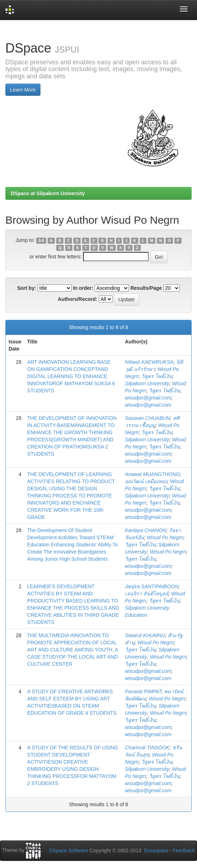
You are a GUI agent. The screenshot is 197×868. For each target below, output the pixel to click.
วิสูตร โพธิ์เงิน (157, 376)
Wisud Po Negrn (165, 537)
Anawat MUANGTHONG (152, 474)
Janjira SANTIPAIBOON (152, 586)
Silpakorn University (147, 383)
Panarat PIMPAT (143, 691)
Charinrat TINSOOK (147, 748)
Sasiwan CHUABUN (148, 418)
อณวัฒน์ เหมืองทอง (146, 481)
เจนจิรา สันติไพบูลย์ (147, 594)
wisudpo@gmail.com (148, 398)
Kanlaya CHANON (146, 530)
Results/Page (146, 288)
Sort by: (27, 288)
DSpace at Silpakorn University (48, 193)
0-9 (41, 240)
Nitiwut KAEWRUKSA (149, 362)
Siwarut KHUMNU (145, 635)
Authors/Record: (77, 299)
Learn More (23, 90)
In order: (83, 288)
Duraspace (156, 850)
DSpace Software (69, 850)
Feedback (184, 850)
